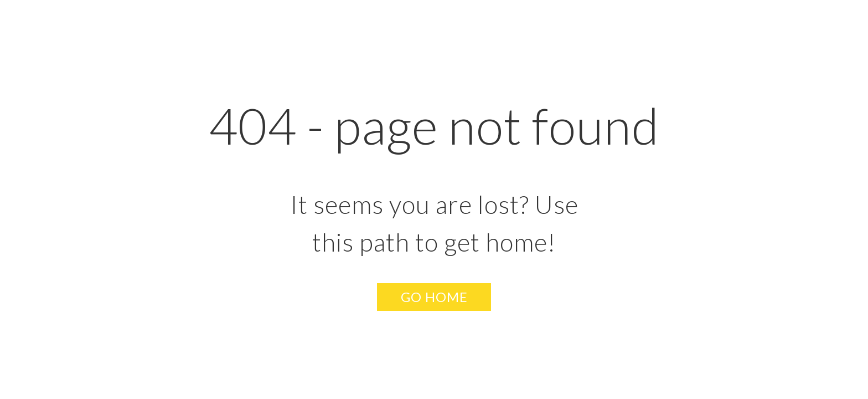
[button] (434, 297)
